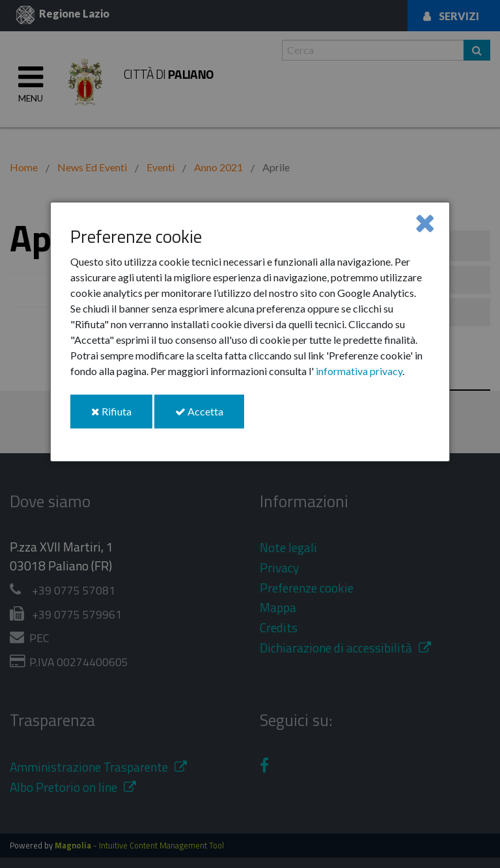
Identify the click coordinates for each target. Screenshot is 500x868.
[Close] (425, 222)
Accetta (210, 416)
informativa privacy (359, 371)
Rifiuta (122, 416)
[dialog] (250, 332)
